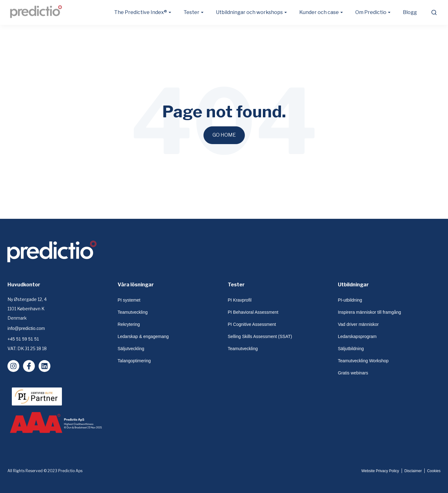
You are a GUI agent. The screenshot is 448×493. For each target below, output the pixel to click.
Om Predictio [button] (371, 12)
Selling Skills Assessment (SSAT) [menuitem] (260, 336)
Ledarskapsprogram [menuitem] (357, 336)
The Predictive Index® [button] (141, 12)
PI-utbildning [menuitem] (350, 300)
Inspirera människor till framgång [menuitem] (369, 312)
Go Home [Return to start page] (224, 135)
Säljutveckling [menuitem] (131, 349)
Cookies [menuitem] (434, 471)
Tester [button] (191, 12)
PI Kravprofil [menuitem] (240, 300)
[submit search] (434, 12)
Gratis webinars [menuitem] (353, 373)
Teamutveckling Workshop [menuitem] (363, 361)
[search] (434, 12)
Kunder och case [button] (319, 12)
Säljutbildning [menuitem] (351, 349)
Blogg (410, 12)
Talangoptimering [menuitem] (134, 361)
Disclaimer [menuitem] (413, 471)
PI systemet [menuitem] (129, 300)
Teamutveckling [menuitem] (133, 312)
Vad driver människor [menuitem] (358, 324)
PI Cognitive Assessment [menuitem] (252, 324)
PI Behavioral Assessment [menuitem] (253, 312)
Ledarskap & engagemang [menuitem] (143, 336)
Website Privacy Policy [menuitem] (380, 471)
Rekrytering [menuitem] (129, 324)
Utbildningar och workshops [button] (249, 12)
